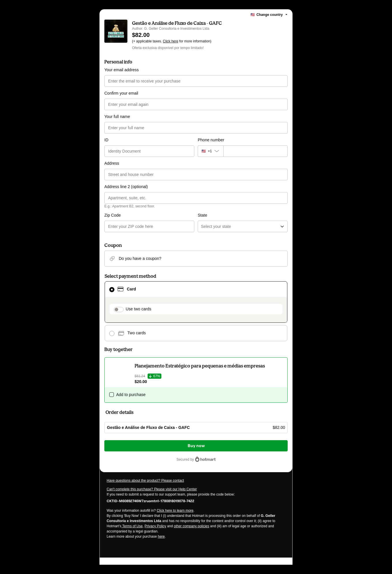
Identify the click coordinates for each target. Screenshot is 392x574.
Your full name (117, 117)
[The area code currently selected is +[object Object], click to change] (211, 151)
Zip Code (113, 215)
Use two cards (138, 309)
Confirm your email (121, 93)
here (161, 537)
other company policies (192, 526)
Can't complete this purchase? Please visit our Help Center (152, 489)
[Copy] (150, 501)
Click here (170, 41)
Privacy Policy (156, 526)
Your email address (121, 70)
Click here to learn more (175, 511)
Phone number (211, 140)
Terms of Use (132, 526)
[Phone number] (256, 151)
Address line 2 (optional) (126, 187)
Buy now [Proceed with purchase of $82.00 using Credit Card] (196, 446)
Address (112, 163)
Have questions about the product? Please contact (145, 481)
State (202, 215)
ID (106, 140)
